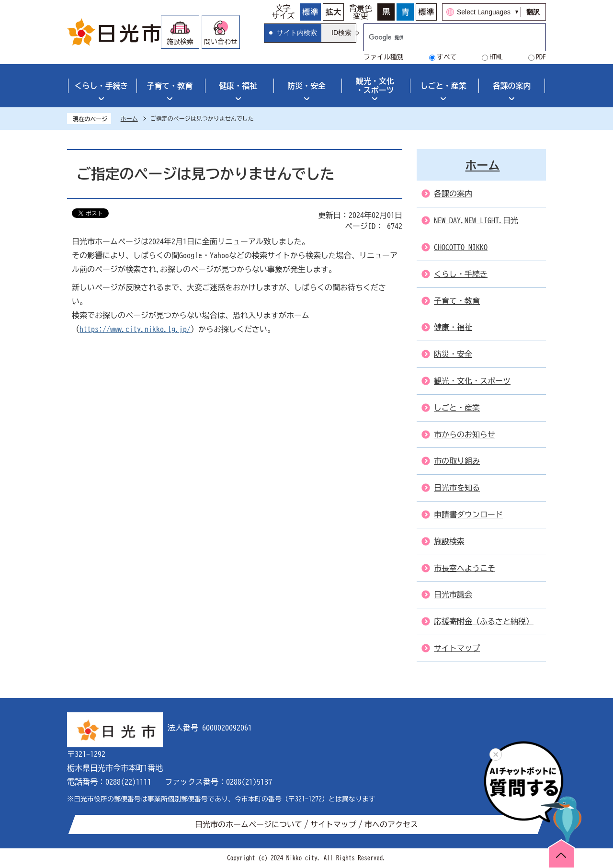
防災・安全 (306, 86)
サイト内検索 (297, 33)
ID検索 (341, 33)
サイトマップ (333, 824)
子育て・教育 (170, 86)
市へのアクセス (391, 824)
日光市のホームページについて (249, 824)
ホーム (129, 118)
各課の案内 (512, 86)
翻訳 (533, 12)
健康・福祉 (238, 86)
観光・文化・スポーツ (375, 86)
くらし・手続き (101, 86)
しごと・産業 (443, 86)
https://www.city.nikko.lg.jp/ (135, 329)
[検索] (445, 37)
